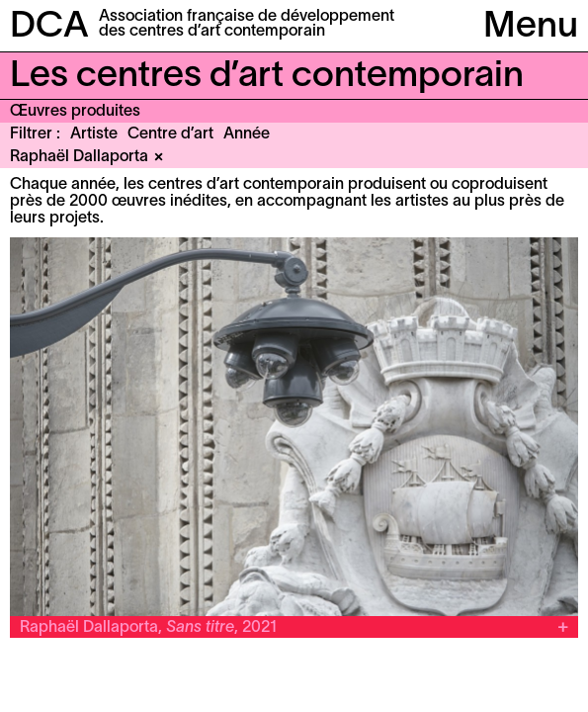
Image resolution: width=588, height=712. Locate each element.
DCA (49, 27)
